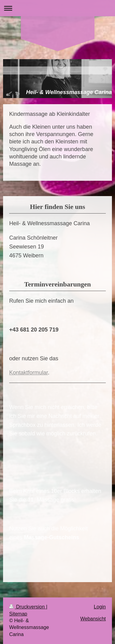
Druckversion (28, 607)
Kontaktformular (29, 373)
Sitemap (18, 614)
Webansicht (93, 619)
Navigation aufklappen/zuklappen (57, 8)
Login (100, 607)
